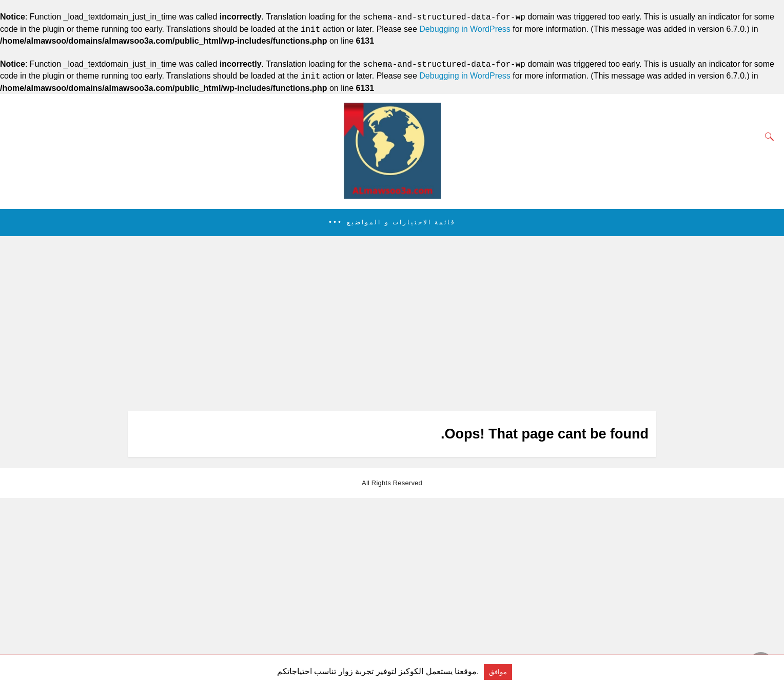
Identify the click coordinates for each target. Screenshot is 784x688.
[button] (392, 223)
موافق (498, 672)
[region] (389, 323)
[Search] (767, 137)
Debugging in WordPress (465, 30)
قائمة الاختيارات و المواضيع (401, 222)
